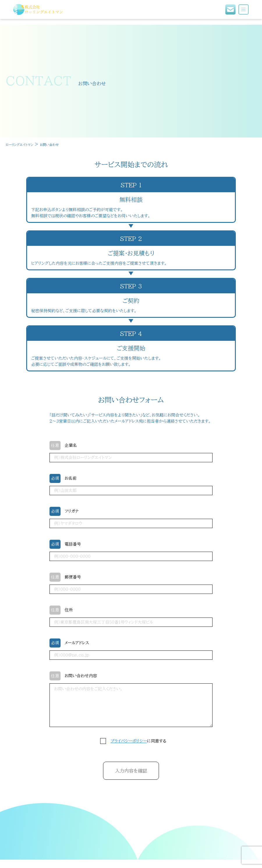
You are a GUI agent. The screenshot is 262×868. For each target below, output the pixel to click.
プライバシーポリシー (129, 741)
